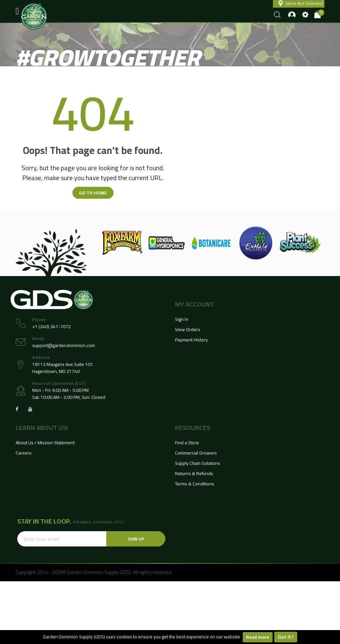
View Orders (188, 329)
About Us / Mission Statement (45, 443)
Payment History (191, 340)
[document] (170, 637)
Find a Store (187, 443)
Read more (258, 637)
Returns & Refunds (194, 473)
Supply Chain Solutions (198, 463)
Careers (24, 453)
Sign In (182, 319)
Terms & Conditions (195, 484)
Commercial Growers (196, 453)
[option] (122, 243)
